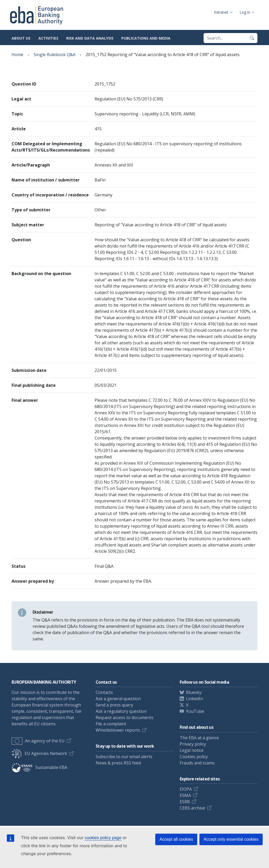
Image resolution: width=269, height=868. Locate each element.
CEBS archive (192, 808)
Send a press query (114, 705)
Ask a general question (118, 699)
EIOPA (186, 789)
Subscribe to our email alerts (124, 757)
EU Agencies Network (39, 753)
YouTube (195, 711)
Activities (48, 38)
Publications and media (146, 38)
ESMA (185, 795)
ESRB (185, 802)
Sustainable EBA (39, 767)
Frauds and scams (197, 763)
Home (17, 55)
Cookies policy (194, 757)
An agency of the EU (38, 741)
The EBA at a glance (199, 738)
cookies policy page (103, 838)
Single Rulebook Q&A (55, 55)
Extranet (221, 12)
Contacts (104, 692)
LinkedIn (195, 699)
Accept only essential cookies (231, 839)
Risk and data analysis (90, 38)
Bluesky (194, 692)
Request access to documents (125, 717)
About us (21, 38)
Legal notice (192, 750)
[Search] (252, 38)
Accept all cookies (176, 839)
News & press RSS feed (118, 763)
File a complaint (111, 724)
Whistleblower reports (118, 730)
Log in (245, 12)
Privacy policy (193, 744)
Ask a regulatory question (121, 711)
